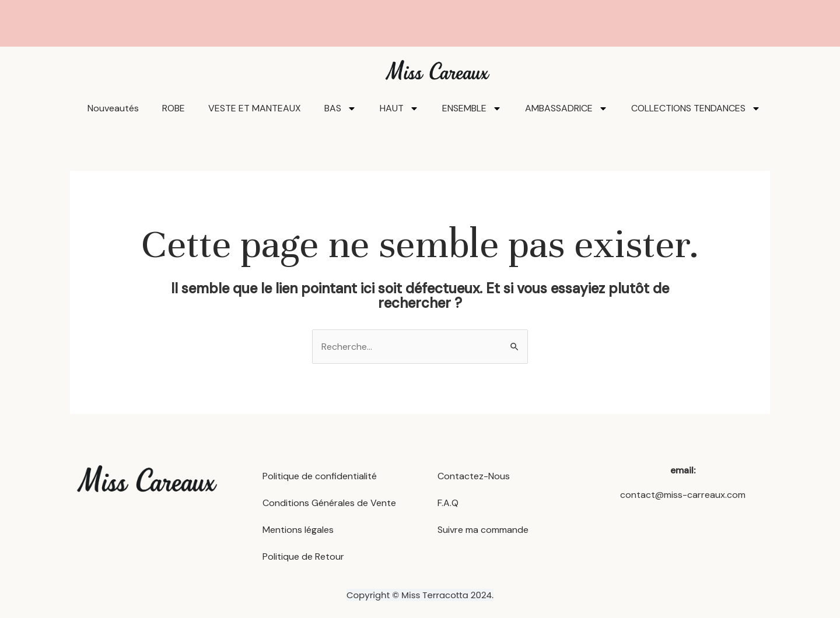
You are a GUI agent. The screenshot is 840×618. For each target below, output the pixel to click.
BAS (340, 108)
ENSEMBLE (472, 108)
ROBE (174, 108)
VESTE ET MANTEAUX (255, 108)
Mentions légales (298, 530)
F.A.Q (448, 503)
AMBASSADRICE (566, 108)
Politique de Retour (303, 556)
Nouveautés (113, 108)
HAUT (399, 108)
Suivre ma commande (483, 530)
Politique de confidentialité (320, 476)
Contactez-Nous (474, 476)
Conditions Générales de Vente (329, 503)
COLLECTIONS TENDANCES (696, 108)
